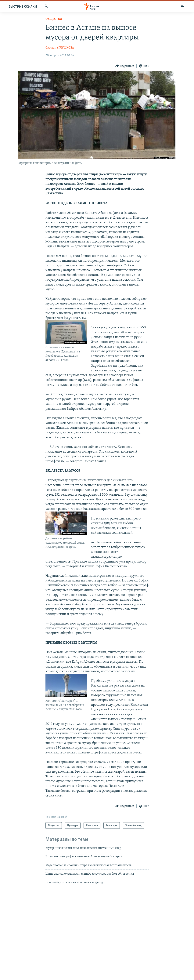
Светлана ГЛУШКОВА (60, 48)
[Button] (125, 66)
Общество (54, 19)
